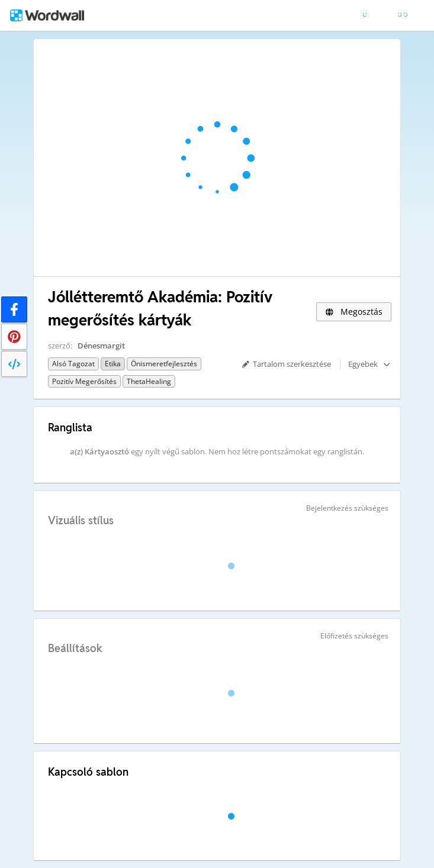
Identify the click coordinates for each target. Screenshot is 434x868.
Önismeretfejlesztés (164, 364)
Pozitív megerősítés (84, 381)
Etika (113, 364)
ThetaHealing (149, 381)
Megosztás (354, 312)
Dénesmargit (101, 346)
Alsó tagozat (73, 364)
